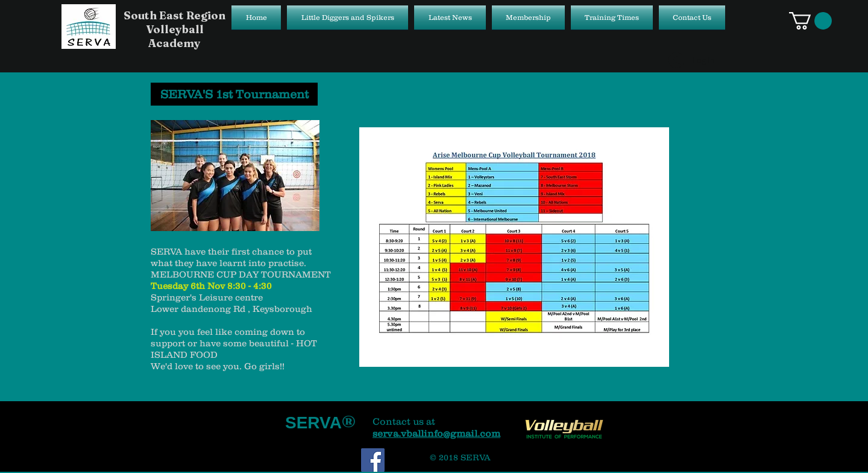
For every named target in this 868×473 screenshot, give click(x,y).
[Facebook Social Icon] (373, 460)
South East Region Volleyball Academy (175, 29)
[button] (810, 21)
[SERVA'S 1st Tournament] (234, 94)
